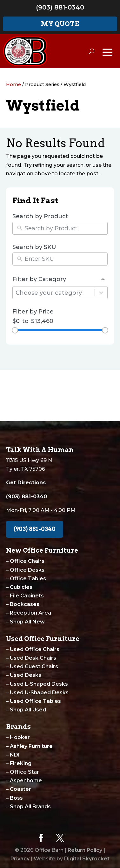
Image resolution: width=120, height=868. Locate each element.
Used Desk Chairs (33, 658)
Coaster (20, 789)
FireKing (21, 763)
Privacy (20, 859)
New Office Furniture (42, 550)
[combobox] (55, 293)
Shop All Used (28, 710)
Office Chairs (27, 561)
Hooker (20, 737)
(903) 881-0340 (60, 7)
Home (13, 84)
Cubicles (21, 587)
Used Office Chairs (35, 649)
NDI (15, 755)
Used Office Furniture (43, 639)
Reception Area (30, 613)
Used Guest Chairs (34, 666)
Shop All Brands (30, 807)
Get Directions (26, 483)
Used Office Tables (35, 701)
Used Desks (26, 675)
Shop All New (27, 622)
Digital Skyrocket (87, 859)
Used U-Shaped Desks (39, 693)
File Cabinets (27, 596)
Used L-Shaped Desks (39, 684)
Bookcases (25, 604)
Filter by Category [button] (60, 279)
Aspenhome (26, 781)
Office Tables (28, 579)
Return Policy (85, 850)
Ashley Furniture (31, 746)
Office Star (24, 772)
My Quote (60, 24)
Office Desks (27, 570)
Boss (16, 798)
